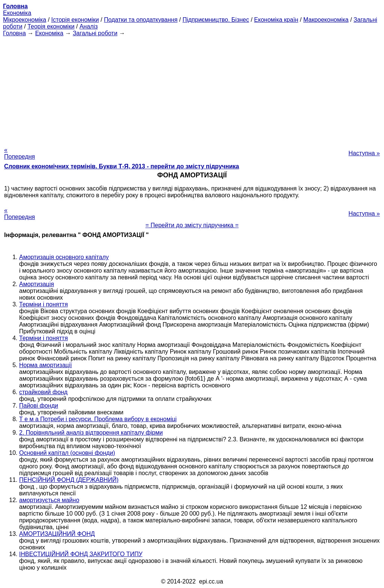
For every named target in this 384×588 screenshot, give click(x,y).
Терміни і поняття (43, 304)
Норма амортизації (46, 365)
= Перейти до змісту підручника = (192, 225)
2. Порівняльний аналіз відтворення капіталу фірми (91, 433)
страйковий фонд (43, 392)
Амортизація (37, 284)
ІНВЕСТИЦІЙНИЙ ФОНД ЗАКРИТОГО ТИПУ (81, 554)
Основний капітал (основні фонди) (67, 453)
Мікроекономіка (25, 20)
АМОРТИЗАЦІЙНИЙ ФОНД (57, 534)
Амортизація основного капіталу (64, 257)
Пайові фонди (39, 406)
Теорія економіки (51, 26)
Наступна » (364, 153)
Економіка (17, 13)
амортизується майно (49, 500)
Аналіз (89, 26)
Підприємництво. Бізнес (216, 20)
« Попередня (19, 153)
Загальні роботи (95, 33)
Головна (14, 33)
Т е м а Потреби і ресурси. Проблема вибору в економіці (98, 419)
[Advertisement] (192, 89)
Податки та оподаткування (141, 20)
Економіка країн (276, 20)
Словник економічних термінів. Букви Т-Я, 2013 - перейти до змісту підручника (122, 166)
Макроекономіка (326, 20)
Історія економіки (75, 20)
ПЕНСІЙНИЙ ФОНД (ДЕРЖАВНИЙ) (69, 480)
